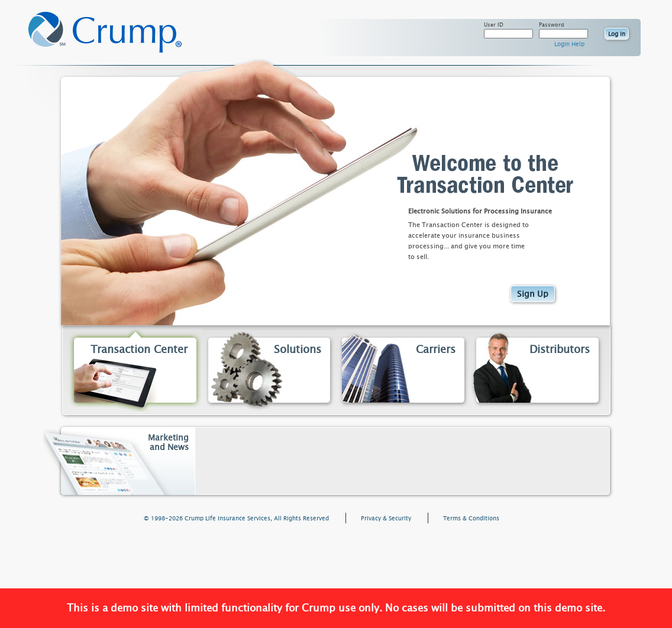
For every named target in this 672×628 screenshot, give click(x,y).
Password (552, 25)
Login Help (569, 44)
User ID (494, 25)
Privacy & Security (386, 519)
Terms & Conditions (471, 519)
